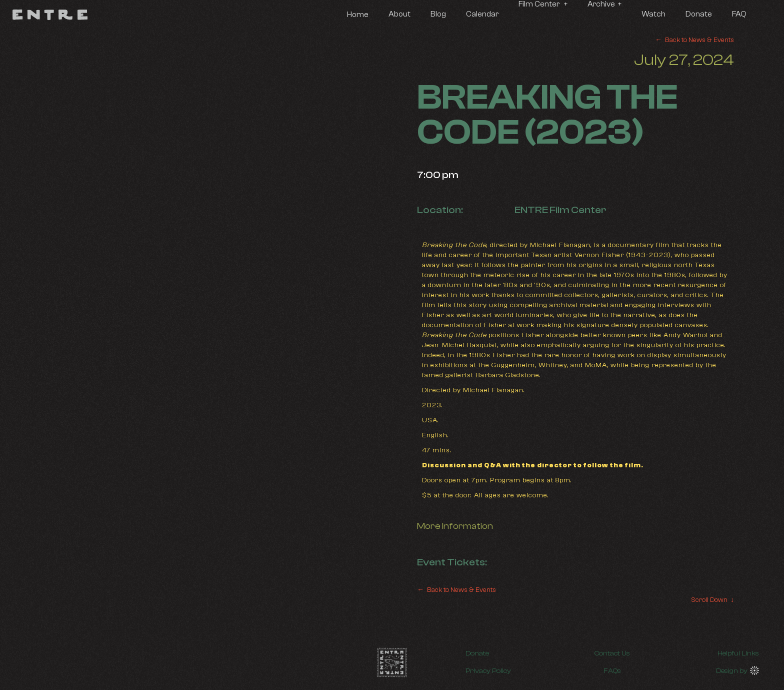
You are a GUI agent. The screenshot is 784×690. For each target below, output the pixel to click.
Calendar (482, 14)
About (399, 14)
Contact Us (612, 653)
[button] (543, 5)
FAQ (739, 14)
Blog (438, 14)
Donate (699, 14)
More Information (455, 526)
